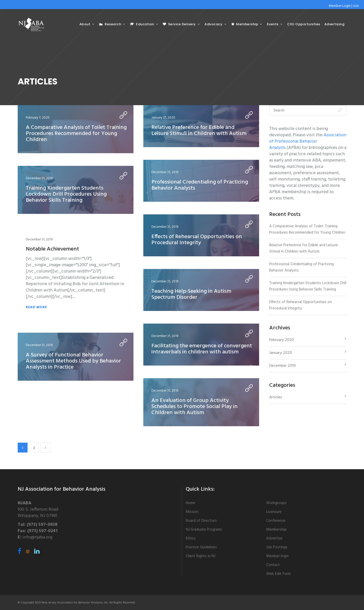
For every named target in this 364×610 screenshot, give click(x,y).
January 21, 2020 (163, 118)
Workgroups (276, 503)
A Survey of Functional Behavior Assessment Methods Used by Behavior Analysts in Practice (73, 361)
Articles (276, 397)
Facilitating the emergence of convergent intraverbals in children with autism (202, 349)
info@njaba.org (37, 537)
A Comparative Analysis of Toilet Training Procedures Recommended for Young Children (76, 134)
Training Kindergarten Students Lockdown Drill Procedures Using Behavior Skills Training (66, 194)
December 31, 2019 (165, 172)
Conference (276, 521)
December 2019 (282, 366)
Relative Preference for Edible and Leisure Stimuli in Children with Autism (199, 131)
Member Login (340, 6)
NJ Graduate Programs (204, 530)
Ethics (191, 538)
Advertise (274, 538)
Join (356, 6)
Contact (273, 565)
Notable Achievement (52, 249)
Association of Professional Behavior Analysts (308, 141)
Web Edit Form (278, 574)
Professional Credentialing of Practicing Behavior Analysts (200, 185)
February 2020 (282, 340)
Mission (192, 512)
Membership (276, 530)
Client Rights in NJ (201, 556)
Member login (277, 556)
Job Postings (277, 547)
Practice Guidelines (201, 547)
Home (190, 503)
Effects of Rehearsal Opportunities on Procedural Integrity (197, 240)
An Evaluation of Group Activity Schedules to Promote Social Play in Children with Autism (195, 407)
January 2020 (281, 353)
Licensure (274, 512)
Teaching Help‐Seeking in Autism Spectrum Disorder (191, 294)
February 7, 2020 (38, 118)
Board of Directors (201, 521)
